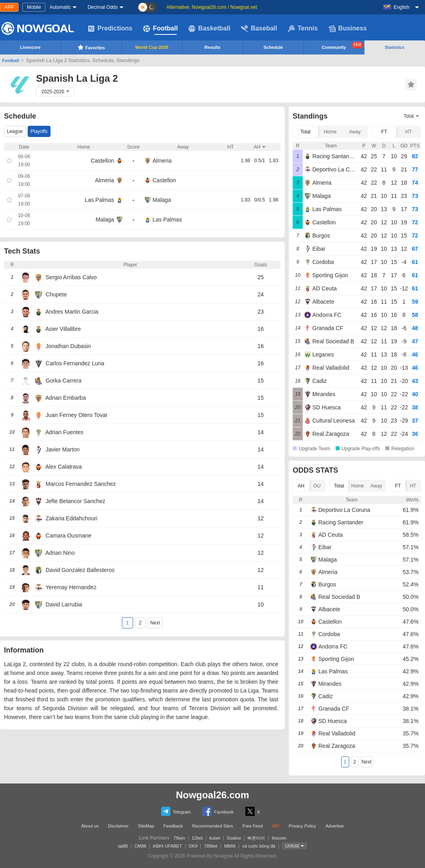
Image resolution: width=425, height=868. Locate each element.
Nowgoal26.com (213, 795)
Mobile (34, 7)
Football (160, 28)
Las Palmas (99, 200)
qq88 (123, 846)
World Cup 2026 (152, 47)
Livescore (30, 47)
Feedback (173, 826)
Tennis (303, 28)
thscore (279, 838)
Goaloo (234, 838)
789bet (211, 846)
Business (348, 28)
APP (9, 7)
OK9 (193, 846)
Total (305, 132)
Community (343, 46)
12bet (197, 838)
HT (409, 132)
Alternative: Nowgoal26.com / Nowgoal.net (212, 7)
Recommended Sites (212, 826)
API (276, 826)
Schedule (273, 47)
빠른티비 (256, 838)
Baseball (259, 28)
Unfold (292, 846)
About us (90, 826)
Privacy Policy (302, 826)
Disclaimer (118, 826)
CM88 (140, 846)
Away (355, 132)
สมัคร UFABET (167, 846)
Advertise (335, 826)
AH (301, 486)
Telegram (176, 811)
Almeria (162, 161)
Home (330, 132)
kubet (215, 838)
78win (179, 838)
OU (317, 486)
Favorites (91, 47)
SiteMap (146, 826)
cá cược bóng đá (259, 846)
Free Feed (253, 826)
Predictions (110, 28)
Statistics (395, 47)
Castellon (102, 161)
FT (384, 132)
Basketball (209, 28)
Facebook (218, 811)
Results (212, 47)
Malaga (162, 200)
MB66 (230, 846)
